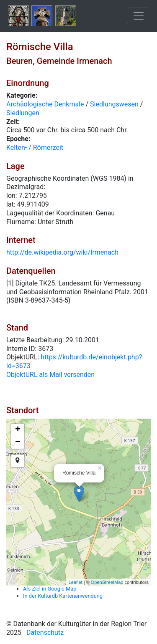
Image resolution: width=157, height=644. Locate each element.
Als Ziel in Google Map (50, 589)
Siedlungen (23, 113)
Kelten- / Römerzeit (35, 148)
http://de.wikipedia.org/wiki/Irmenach (62, 252)
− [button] (18, 442)
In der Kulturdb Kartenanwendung (63, 596)
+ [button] (18, 430)
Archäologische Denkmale (45, 104)
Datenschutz (45, 633)
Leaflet (76, 582)
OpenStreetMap (107, 582)
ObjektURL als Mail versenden (50, 375)
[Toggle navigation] (139, 16)
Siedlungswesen (114, 104)
